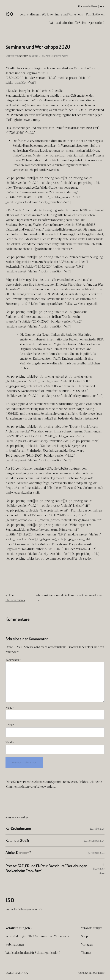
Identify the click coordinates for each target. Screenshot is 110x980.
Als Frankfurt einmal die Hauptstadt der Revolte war (70, 595)
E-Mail (10, 725)
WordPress (99, 972)
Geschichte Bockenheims (54, 56)
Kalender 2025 (17, 840)
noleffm (24, 56)
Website (10, 742)
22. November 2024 (94, 840)
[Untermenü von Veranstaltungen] (104, 6)
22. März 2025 (97, 828)
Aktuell (35, 56)
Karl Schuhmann (18, 828)
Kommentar (13, 660)
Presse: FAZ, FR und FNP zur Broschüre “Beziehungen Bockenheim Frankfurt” (46, 868)
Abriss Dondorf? (18, 853)
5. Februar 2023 (96, 853)
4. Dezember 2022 (99, 868)
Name (10, 707)
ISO (9, 14)
